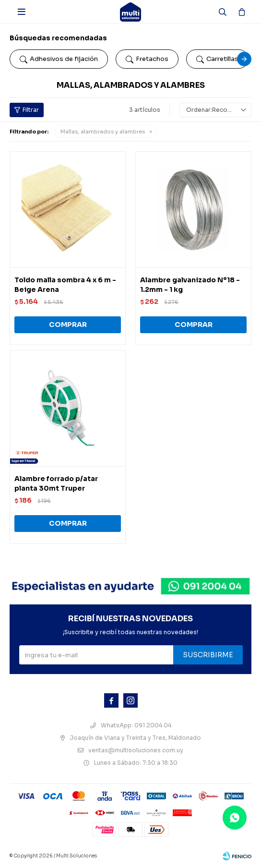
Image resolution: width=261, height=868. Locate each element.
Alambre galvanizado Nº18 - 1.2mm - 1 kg (190, 285)
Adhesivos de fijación (59, 59)
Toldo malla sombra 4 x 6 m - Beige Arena (65, 285)
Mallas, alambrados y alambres (103, 132)
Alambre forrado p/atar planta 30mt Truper (56, 483)
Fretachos (147, 59)
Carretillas (217, 59)
